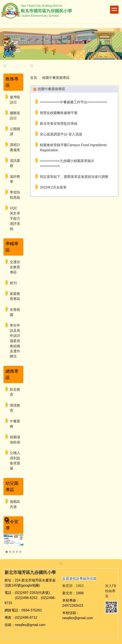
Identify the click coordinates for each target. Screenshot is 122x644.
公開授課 (15, 131)
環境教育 (15, 408)
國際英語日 (15, 116)
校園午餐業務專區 (56, 78)
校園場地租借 (15, 440)
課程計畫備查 (15, 147)
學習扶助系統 (15, 195)
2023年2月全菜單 (53, 187)
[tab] (7, 552)
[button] (7, 519)
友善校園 (15, 312)
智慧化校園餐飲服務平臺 (59, 113)
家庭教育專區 (15, 296)
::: (5, 66)
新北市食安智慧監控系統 (59, 124)
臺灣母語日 (15, 100)
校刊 (13, 283)
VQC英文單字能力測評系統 (15, 218)
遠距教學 (15, 179)
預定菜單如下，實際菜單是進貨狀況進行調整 (74, 177)
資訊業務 (15, 163)
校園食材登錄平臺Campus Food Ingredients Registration (73, 148)
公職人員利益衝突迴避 (15, 461)
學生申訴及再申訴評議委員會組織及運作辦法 (15, 341)
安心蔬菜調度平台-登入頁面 (61, 134)
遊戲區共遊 (15, 504)
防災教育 (15, 392)
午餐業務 (15, 424)
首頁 (34, 78)
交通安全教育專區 (15, 267)
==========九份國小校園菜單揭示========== (67, 163)
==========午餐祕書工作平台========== (74, 102)
